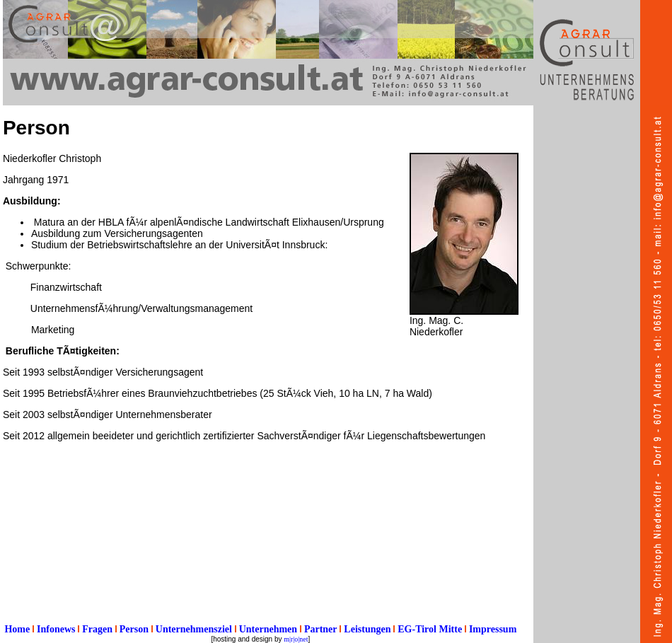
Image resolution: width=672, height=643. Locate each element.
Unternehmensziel (194, 629)
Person (134, 629)
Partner (321, 629)
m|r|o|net (296, 639)
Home (17, 629)
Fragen (97, 629)
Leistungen (367, 629)
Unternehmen (268, 629)
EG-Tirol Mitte (430, 629)
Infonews (56, 629)
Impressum (493, 629)
